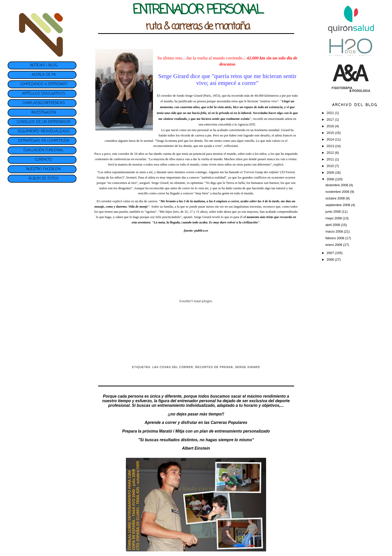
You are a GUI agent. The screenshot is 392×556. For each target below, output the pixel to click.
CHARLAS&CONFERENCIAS (44, 103)
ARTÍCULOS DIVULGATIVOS (44, 94)
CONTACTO (44, 160)
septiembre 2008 (338, 205)
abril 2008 (333, 225)
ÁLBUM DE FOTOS (44, 179)
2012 (331, 153)
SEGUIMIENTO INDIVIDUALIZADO (44, 131)
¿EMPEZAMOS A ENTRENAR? (44, 84)
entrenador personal (197, 401)
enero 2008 (334, 245)
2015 (331, 133)
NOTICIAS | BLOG (44, 65)
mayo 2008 (334, 218)
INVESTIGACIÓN (44, 113)
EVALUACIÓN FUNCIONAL (44, 150)
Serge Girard (194, 96)
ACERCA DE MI (44, 75)
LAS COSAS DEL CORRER (173, 367)
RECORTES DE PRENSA (214, 367)
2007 (331, 253)
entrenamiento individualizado (186, 405)
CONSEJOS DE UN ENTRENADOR (44, 122)
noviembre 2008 (338, 192)
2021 (331, 113)
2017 (331, 119)
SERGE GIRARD (247, 367)
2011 (331, 159)
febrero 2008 (335, 238)
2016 (331, 126)
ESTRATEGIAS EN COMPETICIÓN (44, 141)
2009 (331, 173)
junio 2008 (334, 212)
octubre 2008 (336, 198)
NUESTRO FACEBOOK (44, 169)
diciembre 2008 (337, 185)
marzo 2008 (335, 231)
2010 (331, 166)
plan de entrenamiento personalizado (235, 431)
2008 (331, 179)
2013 (331, 146)
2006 (331, 260)
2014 (331, 139)
